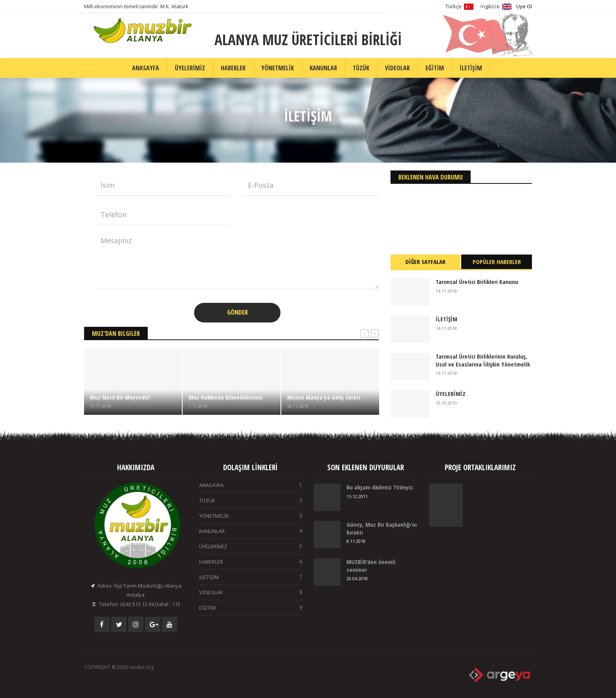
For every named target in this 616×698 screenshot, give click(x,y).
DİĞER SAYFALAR (425, 262)
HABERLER (233, 68)
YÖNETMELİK (278, 68)
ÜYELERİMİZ (190, 68)
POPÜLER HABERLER (497, 262)
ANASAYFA (146, 68)
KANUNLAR (323, 68)
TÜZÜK (361, 68)
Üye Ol (524, 6)
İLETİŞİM (471, 68)
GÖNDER (237, 312)
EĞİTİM (435, 68)
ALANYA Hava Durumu (461, 213)
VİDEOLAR (397, 68)
